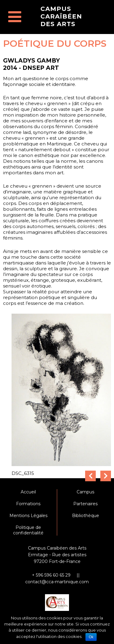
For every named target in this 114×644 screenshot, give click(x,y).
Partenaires (85, 504)
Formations (28, 504)
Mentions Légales (28, 516)
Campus (85, 492)
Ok (91, 637)
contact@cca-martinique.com (57, 582)
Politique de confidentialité (28, 530)
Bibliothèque (86, 516)
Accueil (28, 492)
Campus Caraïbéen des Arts (61, 16)
